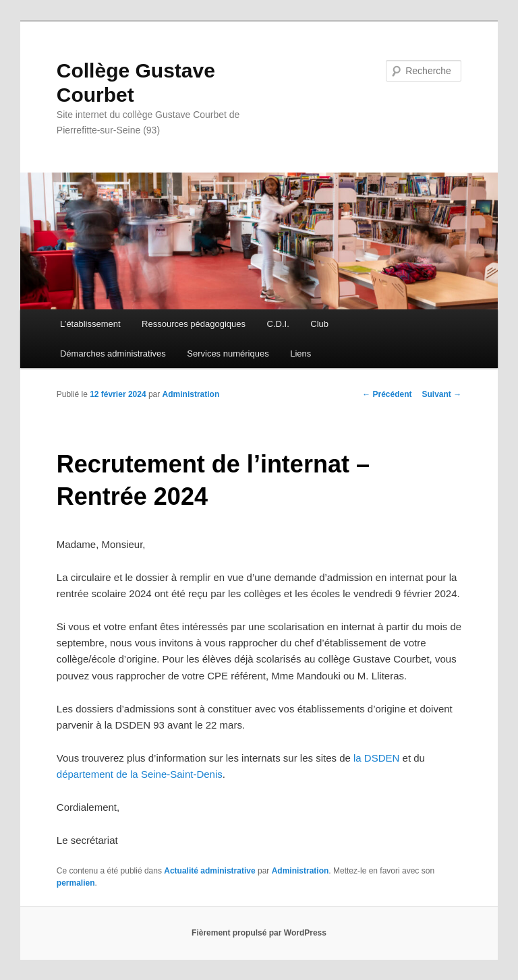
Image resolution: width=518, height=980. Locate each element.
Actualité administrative (209, 871)
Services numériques (228, 354)
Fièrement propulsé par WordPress (259, 933)
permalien (76, 883)
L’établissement (90, 324)
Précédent (387, 394)
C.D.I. (278, 324)
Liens (300, 354)
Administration (191, 394)
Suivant (442, 394)
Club (319, 324)
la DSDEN (376, 758)
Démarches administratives (113, 354)
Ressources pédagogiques (194, 324)
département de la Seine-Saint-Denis (140, 774)
